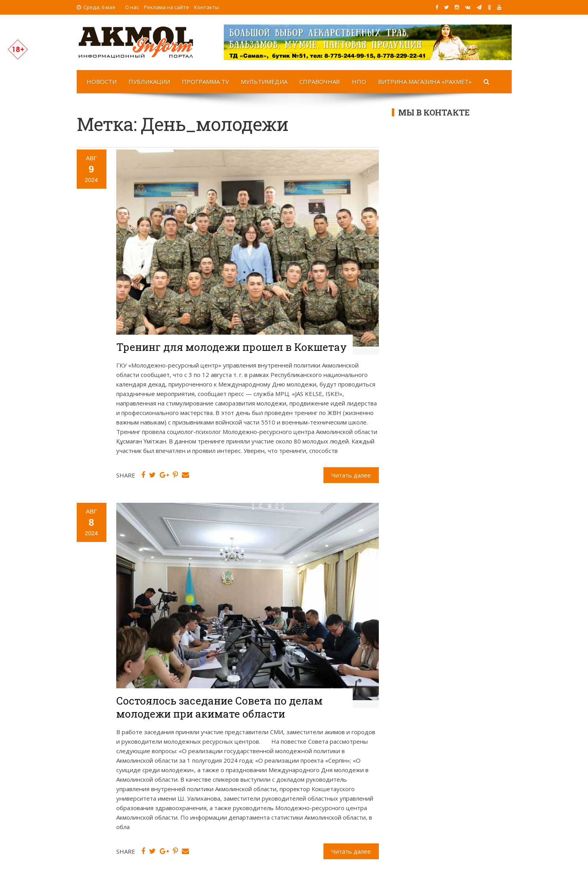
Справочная (320, 81)
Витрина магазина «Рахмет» (425, 81)
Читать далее (351, 475)
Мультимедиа (264, 81)
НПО (359, 81)
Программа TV (205, 81)
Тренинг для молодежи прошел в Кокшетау (232, 347)
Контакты (207, 7)
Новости (102, 81)
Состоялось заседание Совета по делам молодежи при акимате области (219, 707)
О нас (132, 7)
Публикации (149, 81)
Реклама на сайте (166, 7)
